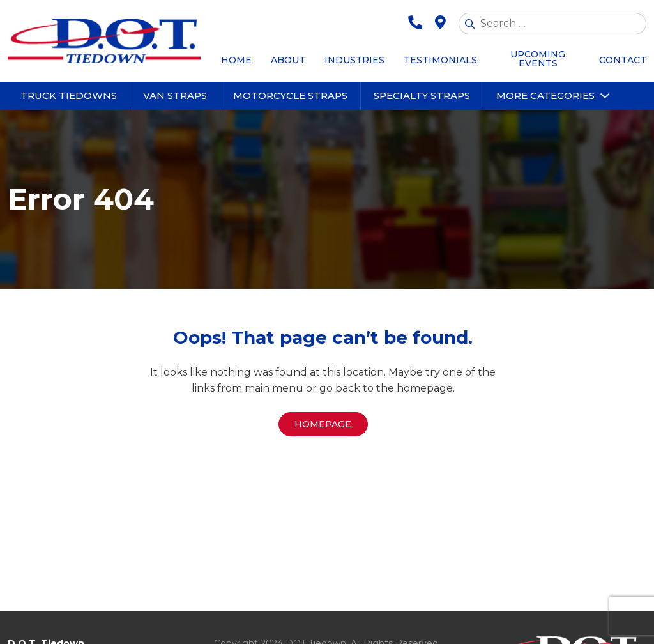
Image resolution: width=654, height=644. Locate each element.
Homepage (323, 424)
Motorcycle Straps (290, 96)
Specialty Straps (422, 96)
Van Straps (175, 96)
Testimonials (440, 60)
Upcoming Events (538, 59)
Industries (354, 60)
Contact (623, 60)
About (288, 60)
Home (236, 60)
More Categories (545, 96)
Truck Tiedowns (69, 96)
